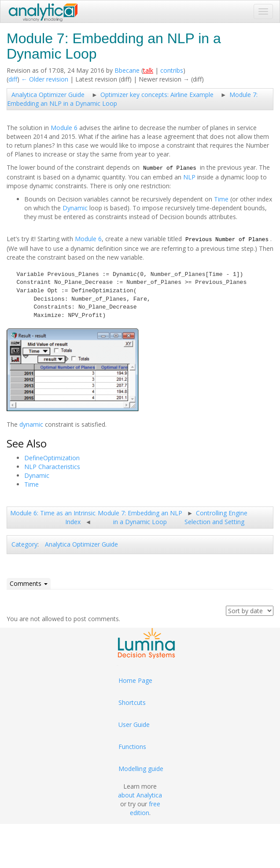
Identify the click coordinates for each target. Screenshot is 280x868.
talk (148, 70)
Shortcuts (132, 702)
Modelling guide (141, 769)
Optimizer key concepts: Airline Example (157, 95)
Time (221, 199)
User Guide (134, 725)
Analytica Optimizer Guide (48, 95)
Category (24, 544)
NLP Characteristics (52, 467)
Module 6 (64, 128)
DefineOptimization (52, 458)
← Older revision (45, 79)
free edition (145, 808)
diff (13, 79)
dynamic (31, 424)
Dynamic (75, 208)
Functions (132, 747)
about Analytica (140, 795)
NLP (189, 177)
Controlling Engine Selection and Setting (216, 517)
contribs (172, 70)
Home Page (135, 680)
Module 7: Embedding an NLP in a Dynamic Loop (140, 517)
